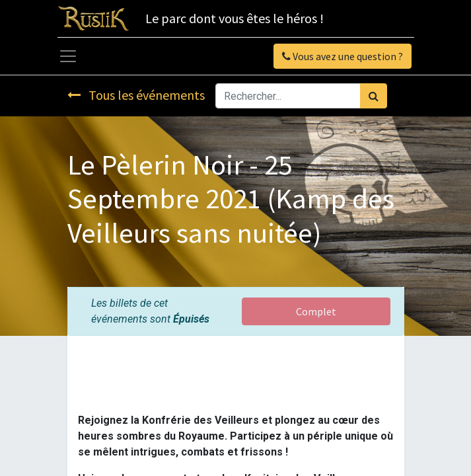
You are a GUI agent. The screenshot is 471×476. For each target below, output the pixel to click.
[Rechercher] (374, 96)
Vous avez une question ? (343, 56)
